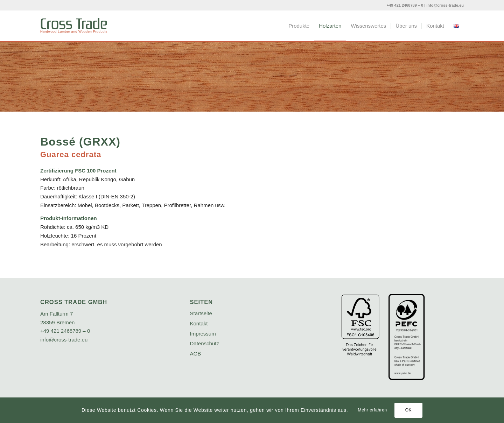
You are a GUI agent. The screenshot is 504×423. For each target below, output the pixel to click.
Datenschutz (205, 343)
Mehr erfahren (373, 410)
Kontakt (199, 323)
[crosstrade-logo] (74, 26)
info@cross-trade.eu (445, 5)
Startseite (201, 313)
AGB (196, 354)
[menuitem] (299, 26)
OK (409, 410)
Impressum (203, 334)
